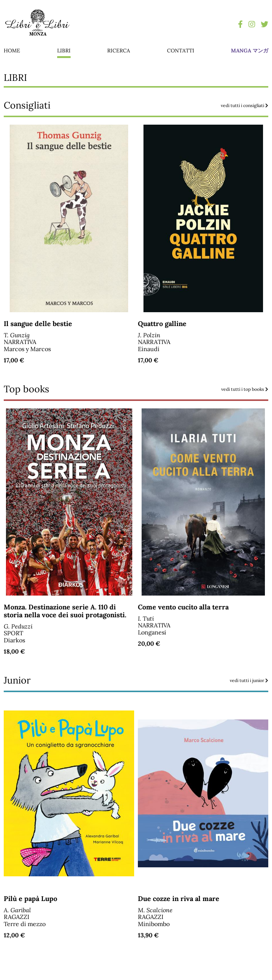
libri (64, 51)
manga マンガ (250, 51)
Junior (136, 680)
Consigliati (136, 105)
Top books (136, 389)
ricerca (119, 51)
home (12, 51)
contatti (181, 51)
